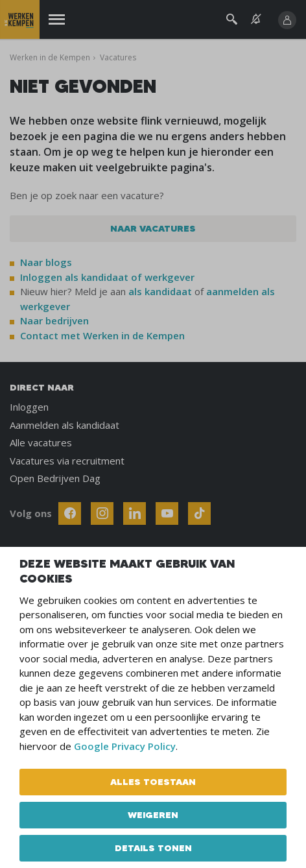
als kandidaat (160, 291)
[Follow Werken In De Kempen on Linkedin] (135, 513)
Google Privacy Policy (125, 746)
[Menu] (57, 20)
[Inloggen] (287, 20)
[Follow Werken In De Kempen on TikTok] (199, 513)
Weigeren (153, 815)
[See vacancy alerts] (256, 19)
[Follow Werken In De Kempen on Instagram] (102, 513)
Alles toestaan (153, 782)
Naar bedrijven (56, 320)
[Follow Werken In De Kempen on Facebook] (70, 513)
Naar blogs (46, 262)
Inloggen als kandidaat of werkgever (107, 277)
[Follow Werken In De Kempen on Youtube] (167, 513)
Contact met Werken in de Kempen (102, 335)
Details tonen (153, 848)
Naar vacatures (153, 228)
